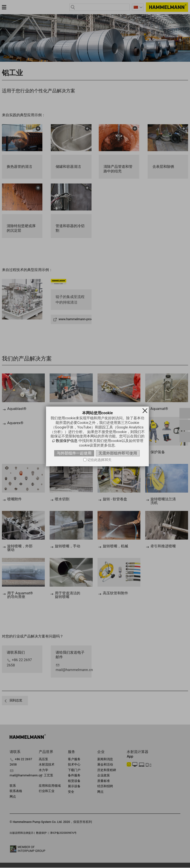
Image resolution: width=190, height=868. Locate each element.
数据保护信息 (67, 441)
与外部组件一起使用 (74, 453)
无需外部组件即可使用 (118, 453)
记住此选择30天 (99, 460)
